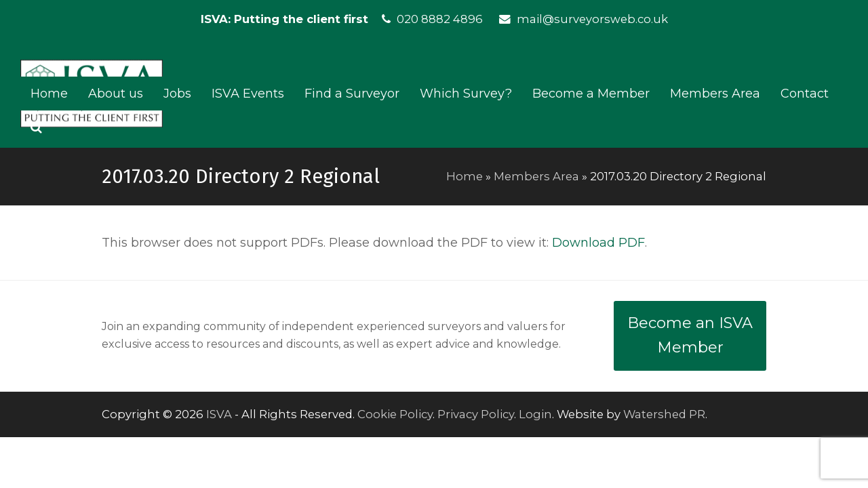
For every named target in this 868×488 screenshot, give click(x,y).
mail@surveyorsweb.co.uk (592, 19)
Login (535, 414)
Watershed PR (664, 414)
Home (465, 176)
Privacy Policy (476, 414)
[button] (36, 127)
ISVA (219, 414)
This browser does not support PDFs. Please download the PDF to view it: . (374, 243)
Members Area (536, 176)
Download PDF (598, 243)
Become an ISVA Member (690, 335)
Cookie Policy (395, 414)
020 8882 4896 (440, 19)
